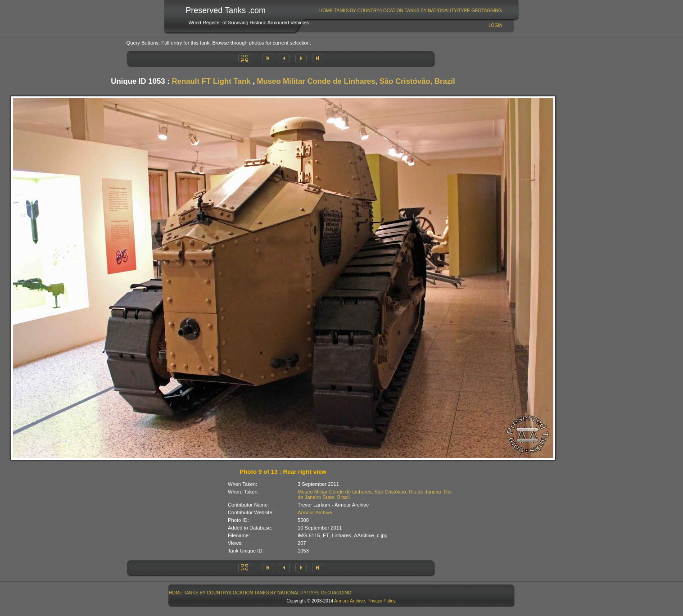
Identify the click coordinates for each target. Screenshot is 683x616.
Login (495, 25)
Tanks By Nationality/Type (437, 11)
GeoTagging (487, 11)
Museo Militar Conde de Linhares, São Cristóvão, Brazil (356, 81)
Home (326, 11)
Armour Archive (315, 512)
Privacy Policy (381, 601)
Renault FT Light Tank (211, 81)
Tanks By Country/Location (369, 11)
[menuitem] (326, 11)
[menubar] (411, 11)
